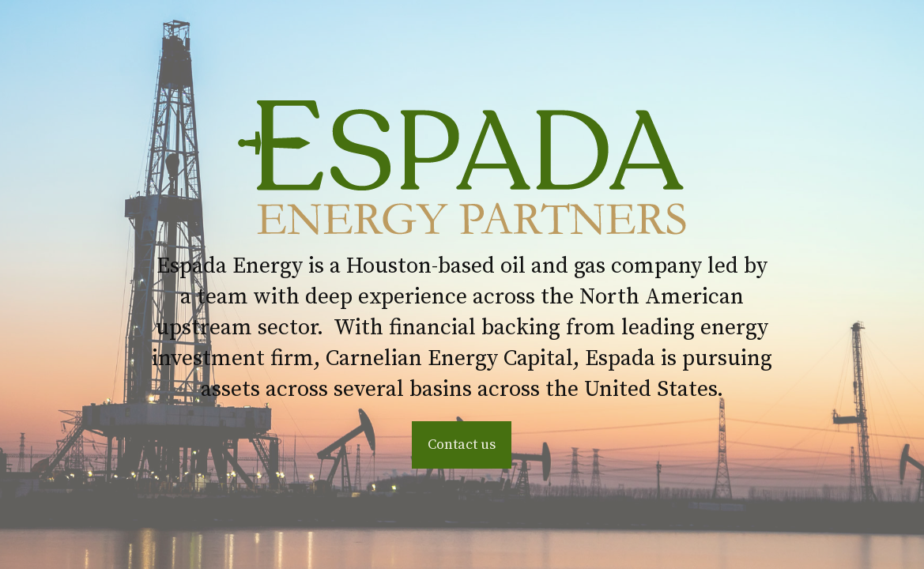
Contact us (462, 445)
